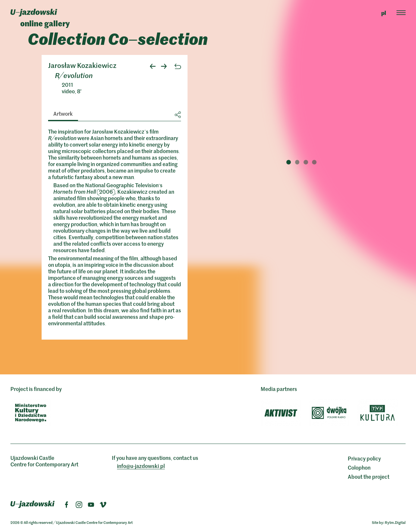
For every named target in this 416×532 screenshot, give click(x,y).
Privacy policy (364, 458)
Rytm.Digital (395, 522)
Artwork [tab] (63, 113)
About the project (369, 476)
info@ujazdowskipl (141, 466)
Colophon (359, 467)
